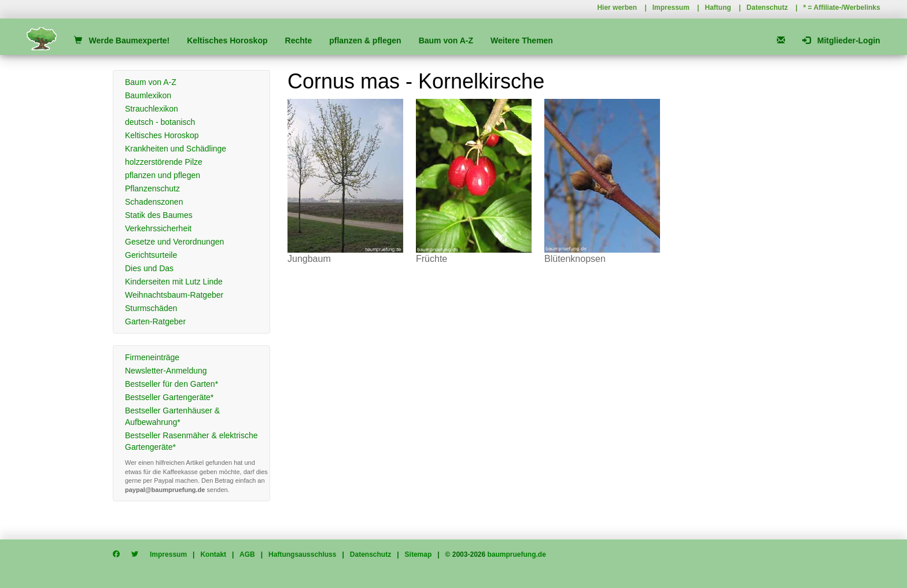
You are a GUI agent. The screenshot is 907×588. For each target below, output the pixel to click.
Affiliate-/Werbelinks (847, 8)
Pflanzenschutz (152, 188)
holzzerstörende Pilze (164, 162)
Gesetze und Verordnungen (174, 242)
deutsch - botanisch (160, 122)
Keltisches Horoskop (227, 40)
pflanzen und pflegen (163, 175)
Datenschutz (767, 8)
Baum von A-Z (446, 40)
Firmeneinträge (152, 357)
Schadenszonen (154, 202)
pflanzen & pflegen (365, 40)
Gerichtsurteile (151, 255)
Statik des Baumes (159, 215)
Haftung (718, 8)
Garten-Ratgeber (155, 321)
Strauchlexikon (152, 109)
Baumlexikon (148, 95)
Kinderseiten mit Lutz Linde (174, 282)
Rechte (299, 40)
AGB (247, 554)
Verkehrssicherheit (158, 228)
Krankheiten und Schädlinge (176, 149)
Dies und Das (149, 268)
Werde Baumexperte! (122, 40)
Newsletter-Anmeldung (166, 371)
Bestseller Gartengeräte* (169, 397)
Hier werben (617, 8)
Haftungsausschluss (302, 554)
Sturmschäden (151, 308)
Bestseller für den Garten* (172, 384)
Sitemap (419, 554)
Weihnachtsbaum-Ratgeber (174, 295)
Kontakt (213, 554)
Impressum (671, 8)
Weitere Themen (522, 40)
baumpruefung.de (517, 554)
